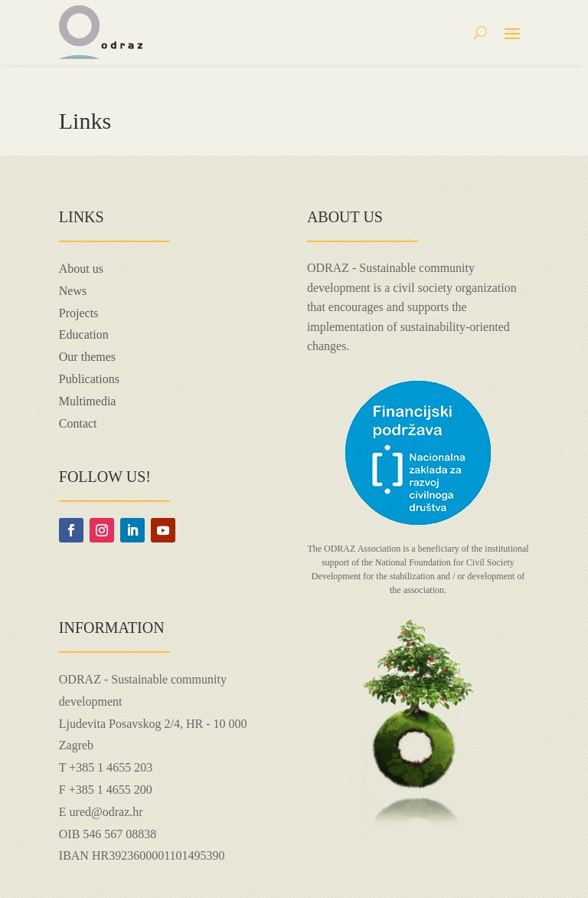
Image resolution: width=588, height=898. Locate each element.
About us (81, 269)
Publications (89, 379)
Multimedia (88, 401)
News (73, 291)
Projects (79, 313)
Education (84, 334)
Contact (78, 423)
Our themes (87, 357)
